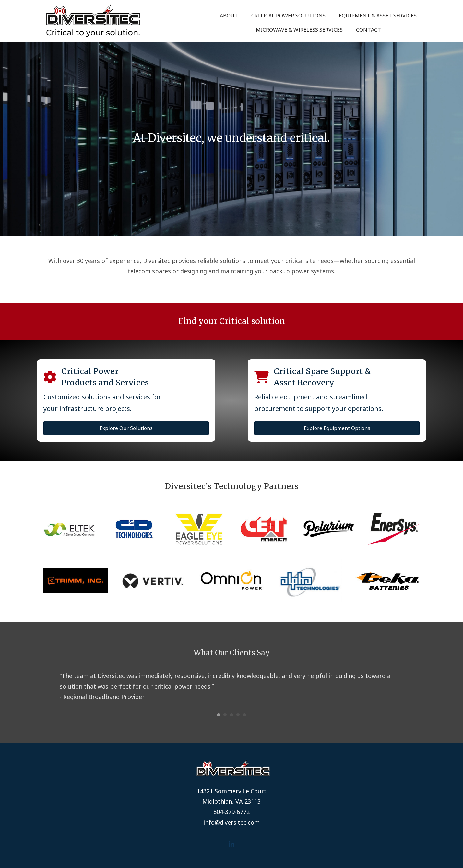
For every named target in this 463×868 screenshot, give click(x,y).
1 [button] (219, 715)
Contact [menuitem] (368, 30)
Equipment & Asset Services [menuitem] (378, 16)
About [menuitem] (229, 16)
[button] (232, 845)
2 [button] (225, 715)
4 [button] (238, 715)
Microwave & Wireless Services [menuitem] (299, 30)
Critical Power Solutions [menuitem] (288, 16)
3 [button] (231, 715)
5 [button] (244, 715)
